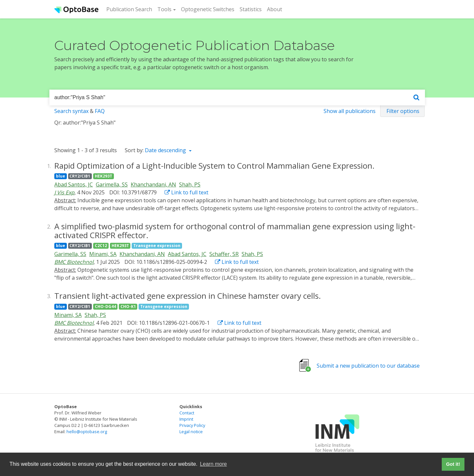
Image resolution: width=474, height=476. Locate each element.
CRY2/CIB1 (80, 176)
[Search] (416, 98)
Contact (187, 413)
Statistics (251, 9)
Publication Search (131, 9)
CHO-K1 (128, 307)
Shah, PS (190, 184)
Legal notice (191, 432)
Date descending (166, 150)
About (275, 9)
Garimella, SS (112, 184)
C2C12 (101, 246)
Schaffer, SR (224, 254)
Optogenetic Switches (208, 9)
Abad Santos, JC (74, 184)
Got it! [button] (453, 464)
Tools (164, 9)
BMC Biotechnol (74, 262)
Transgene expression (157, 246)
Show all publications (350, 111)
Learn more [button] (213, 464)
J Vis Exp (64, 192)
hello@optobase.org (87, 432)
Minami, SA (103, 254)
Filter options (403, 111)
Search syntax (71, 111)
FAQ (100, 111)
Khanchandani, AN (153, 184)
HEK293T (104, 176)
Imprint (186, 419)
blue (61, 176)
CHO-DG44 (105, 307)
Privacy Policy (192, 425)
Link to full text (186, 192)
